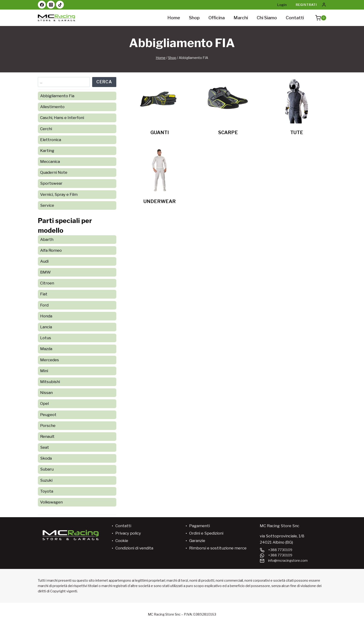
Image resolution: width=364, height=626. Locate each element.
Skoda (46, 458)
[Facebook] (42, 5)
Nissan (46, 393)
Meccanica (50, 161)
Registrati (306, 5)
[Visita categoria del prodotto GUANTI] (160, 108)
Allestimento (52, 107)
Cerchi (46, 129)
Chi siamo (267, 18)
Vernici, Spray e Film (59, 194)
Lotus (46, 338)
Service (47, 205)
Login (282, 5)
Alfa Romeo (51, 250)
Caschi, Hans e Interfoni (62, 118)
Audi (44, 261)
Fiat (44, 294)
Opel (44, 403)
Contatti (295, 18)
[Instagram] (51, 5)
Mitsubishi (50, 382)
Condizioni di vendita (134, 548)
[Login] (324, 5)
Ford (44, 305)
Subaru (47, 469)
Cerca (104, 82)
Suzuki (46, 480)
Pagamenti (200, 526)
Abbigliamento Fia (57, 96)
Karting (47, 151)
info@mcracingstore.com (288, 561)
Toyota (47, 491)
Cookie (122, 541)
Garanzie (197, 541)
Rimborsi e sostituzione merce (218, 548)
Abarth (47, 239)
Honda (46, 316)
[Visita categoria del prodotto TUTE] (297, 108)
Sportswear (51, 183)
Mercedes (50, 360)
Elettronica (51, 140)
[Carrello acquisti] (318, 18)
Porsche (48, 426)
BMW (45, 272)
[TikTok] (60, 5)
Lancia (46, 327)
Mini (44, 371)
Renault (47, 436)
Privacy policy (128, 533)
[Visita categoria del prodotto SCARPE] (228, 108)
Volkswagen (51, 502)
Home (174, 18)
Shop (194, 18)
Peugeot (48, 415)
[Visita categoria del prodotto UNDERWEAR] (160, 177)
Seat (45, 447)
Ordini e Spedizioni (206, 533)
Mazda (46, 349)
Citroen (47, 283)
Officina (217, 18)
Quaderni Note (54, 172)
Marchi (241, 18)
